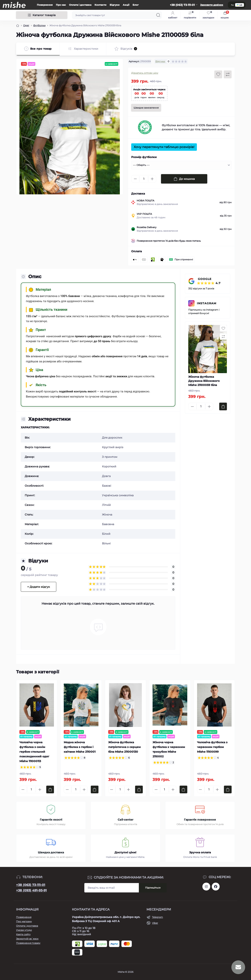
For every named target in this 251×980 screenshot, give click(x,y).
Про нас (61, 5)
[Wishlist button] (218, 74)
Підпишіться (153, 888)
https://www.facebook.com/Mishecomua (216, 887)
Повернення (45, 5)
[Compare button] (228, 74)
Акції (126, 5)
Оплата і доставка (80, 5)
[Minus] (135, 179)
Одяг (26, 25)
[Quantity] (144, 179)
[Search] (158, 15)
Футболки (39, 25)
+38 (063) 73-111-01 (31, 885)
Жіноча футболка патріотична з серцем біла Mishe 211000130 (124, 747)
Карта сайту (23, 934)
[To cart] (223, 406)
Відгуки (115, 5)
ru (232, 5)
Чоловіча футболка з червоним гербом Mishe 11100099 (212, 747)
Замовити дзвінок (212, 5)
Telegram (157, 917)
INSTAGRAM (207, 303)
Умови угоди (24, 930)
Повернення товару (28, 943)
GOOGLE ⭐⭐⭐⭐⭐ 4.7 (209, 281)
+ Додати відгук (39, 587)
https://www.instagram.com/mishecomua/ (206, 887)
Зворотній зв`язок (27, 939)
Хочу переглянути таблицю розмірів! (164, 147)
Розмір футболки (144, 157)
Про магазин (24, 921)
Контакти (100, 5)
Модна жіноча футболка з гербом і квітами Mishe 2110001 (80, 747)
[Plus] (152, 179)
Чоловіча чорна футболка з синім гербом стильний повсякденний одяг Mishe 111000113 (34, 752)
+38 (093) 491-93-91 (31, 890)
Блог (136, 5)
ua (240, 5)
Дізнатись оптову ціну (145, 73)
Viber (155, 923)
